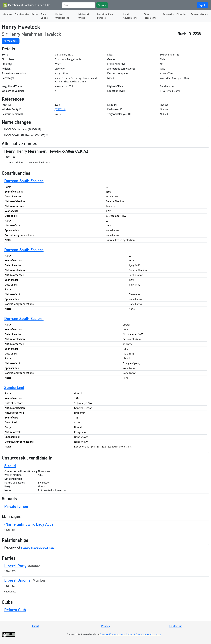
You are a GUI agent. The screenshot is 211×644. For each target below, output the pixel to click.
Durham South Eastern (24, 181)
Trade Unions (44, 16)
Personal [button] (168, 14)
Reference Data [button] (199, 14)
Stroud (10, 466)
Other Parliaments (150, 16)
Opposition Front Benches (105, 16)
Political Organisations (62, 16)
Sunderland (14, 387)
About (35, 626)
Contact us (176, 626)
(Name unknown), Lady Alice (29, 524)
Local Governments (130, 16)
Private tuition (16, 506)
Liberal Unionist (18, 580)
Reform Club (15, 610)
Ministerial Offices (84, 16)
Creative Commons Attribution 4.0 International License (130, 634)
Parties (35, 14)
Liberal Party (15, 566)
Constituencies (22, 14)
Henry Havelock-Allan (37, 548)
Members (8, 14)
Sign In (203, 5)
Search (102, 5)
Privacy (105, 626)
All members (11, 41)
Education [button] (182, 14)
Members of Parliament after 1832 (27, 5)
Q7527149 (60, 109)
